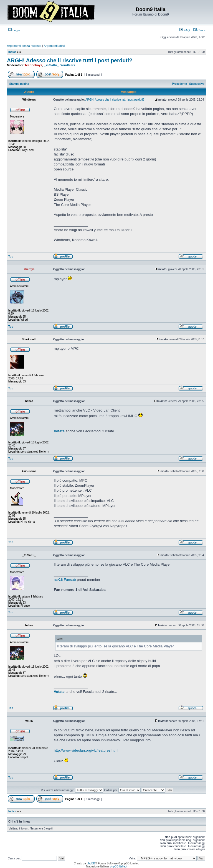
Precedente (179, 84)
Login (14, 30)
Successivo (197, 84)
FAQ (185, 30)
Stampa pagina (19, 84)
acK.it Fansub (65, 580)
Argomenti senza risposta (24, 46)
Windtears (68, 65)
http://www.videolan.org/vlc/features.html (86, 750)
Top (11, 256)
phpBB (91, 863)
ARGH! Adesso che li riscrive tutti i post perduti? (70, 60)
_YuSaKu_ (51, 65)
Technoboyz (33, 65)
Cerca (199, 30)
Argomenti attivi (54, 46)
